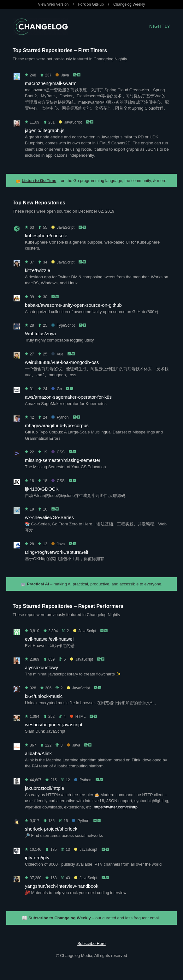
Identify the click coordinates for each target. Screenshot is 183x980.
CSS (58, 452)
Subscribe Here (91, 944)
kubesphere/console (46, 236)
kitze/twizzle (38, 270)
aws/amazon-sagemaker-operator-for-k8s (68, 397)
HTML (78, 717)
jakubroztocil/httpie (44, 788)
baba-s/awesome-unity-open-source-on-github (73, 305)
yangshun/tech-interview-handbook (62, 886)
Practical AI (38, 584)
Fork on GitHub (91, 4)
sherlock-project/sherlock (51, 829)
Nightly (160, 26)
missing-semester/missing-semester (63, 460)
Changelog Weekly (129, 4)
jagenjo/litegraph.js (45, 130)
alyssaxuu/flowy (41, 667)
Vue (57, 354)
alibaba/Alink (38, 753)
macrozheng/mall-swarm (51, 83)
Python (60, 417)
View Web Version (53, 4)
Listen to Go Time (39, 181)
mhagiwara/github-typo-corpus (57, 425)
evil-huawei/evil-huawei (49, 639)
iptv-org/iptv (37, 858)
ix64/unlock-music (44, 696)
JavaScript (70, 122)
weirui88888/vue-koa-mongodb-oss (62, 362)
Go (57, 389)
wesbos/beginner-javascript (54, 725)
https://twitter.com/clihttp (116, 807)
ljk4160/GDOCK (42, 489)
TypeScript (63, 325)
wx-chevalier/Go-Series (49, 517)
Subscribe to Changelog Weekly (60, 918)
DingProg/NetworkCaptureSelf (57, 552)
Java (62, 75)
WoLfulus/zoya (40, 333)
